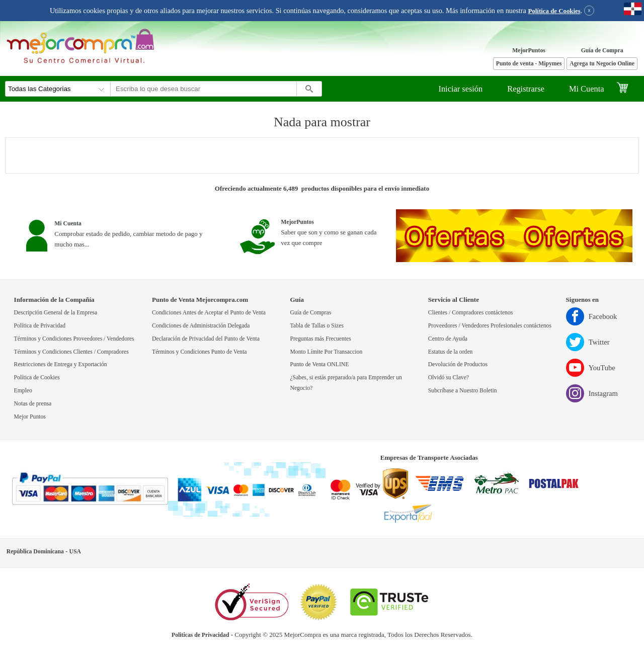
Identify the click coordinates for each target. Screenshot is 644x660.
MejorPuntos (529, 51)
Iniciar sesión (460, 89)
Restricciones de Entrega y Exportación (61, 364)
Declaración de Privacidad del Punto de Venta (206, 339)
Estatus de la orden (451, 352)
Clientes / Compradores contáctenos (470, 313)
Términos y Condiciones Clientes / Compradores (71, 352)
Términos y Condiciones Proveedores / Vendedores (74, 339)
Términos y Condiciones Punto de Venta (199, 352)
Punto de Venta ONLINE (319, 364)
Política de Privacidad (40, 326)
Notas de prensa (33, 404)
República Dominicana (35, 552)
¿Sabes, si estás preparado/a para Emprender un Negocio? (346, 383)
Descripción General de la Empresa (56, 313)
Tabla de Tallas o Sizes (317, 326)
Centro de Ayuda (448, 339)
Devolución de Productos (458, 364)
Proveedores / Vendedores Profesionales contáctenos (490, 326)
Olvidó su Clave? (449, 378)
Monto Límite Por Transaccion (326, 352)
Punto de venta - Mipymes (529, 64)
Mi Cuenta (587, 89)
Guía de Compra (602, 51)
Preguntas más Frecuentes (320, 339)
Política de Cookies (554, 11)
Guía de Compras (310, 313)
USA (75, 552)
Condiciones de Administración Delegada (201, 326)
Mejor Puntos (30, 417)
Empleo (23, 391)
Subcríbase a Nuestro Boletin (463, 391)
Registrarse (526, 89)
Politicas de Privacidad (200, 635)
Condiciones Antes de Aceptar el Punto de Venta (209, 313)
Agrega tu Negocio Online (602, 64)
